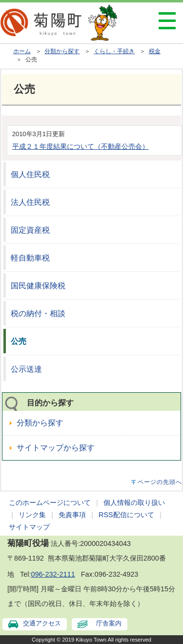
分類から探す (62, 51)
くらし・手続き (114, 51)
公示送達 (26, 369)
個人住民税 (30, 174)
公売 (19, 341)
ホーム (22, 51)
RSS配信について (126, 515)
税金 (155, 51)
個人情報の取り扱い (134, 503)
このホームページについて (50, 503)
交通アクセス (42, 623)
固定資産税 (30, 230)
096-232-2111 (53, 574)
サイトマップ (29, 527)
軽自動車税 (30, 258)
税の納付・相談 (38, 313)
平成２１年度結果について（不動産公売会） (81, 146)
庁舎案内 (109, 623)
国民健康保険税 (38, 286)
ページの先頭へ (160, 482)
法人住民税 (30, 202)
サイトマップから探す (56, 448)
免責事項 (72, 515)
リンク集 (32, 515)
